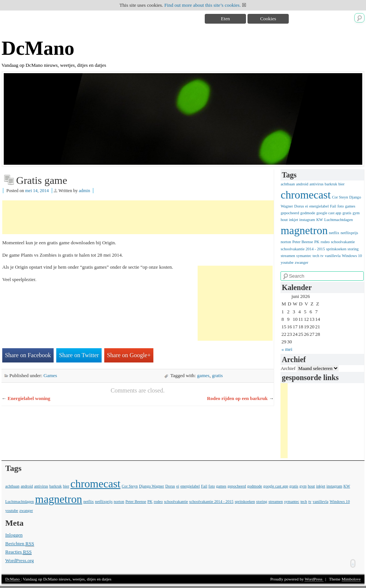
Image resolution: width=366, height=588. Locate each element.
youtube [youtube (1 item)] (287, 262)
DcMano (38, 48)
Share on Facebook (28, 355)
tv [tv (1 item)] (322, 256)
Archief (288, 368)
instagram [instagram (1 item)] (307, 220)
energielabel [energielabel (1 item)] (319, 206)
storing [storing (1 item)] (353, 249)
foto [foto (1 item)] (341, 206)
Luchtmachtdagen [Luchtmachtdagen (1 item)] (338, 220)
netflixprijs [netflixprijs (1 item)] (349, 233)
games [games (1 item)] (350, 206)
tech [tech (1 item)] (316, 256)
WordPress (314, 579)
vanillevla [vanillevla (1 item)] (333, 256)
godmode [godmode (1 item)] (308, 213)
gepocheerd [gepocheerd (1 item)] (290, 213)
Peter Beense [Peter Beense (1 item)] (302, 242)
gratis (217, 375)
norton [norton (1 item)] (286, 242)
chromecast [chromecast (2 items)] (306, 195)
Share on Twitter (79, 355)
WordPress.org (19, 560)
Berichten (20, 544)
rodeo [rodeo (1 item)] (325, 242)
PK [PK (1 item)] (317, 242)
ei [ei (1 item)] (307, 206)
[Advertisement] (139, 217)
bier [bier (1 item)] (341, 184)
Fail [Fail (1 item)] (333, 206)
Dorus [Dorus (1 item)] (299, 206)
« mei (287, 349)
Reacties (18, 552)
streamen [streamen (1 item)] (288, 256)
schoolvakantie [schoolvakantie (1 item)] (343, 242)
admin (84, 191)
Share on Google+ (129, 355)
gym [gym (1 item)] (356, 213)
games (203, 375)
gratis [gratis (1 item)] (347, 213)
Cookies (268, 19)
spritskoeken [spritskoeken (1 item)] (336, 249)
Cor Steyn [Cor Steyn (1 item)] (340, 197)
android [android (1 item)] (302, 184)
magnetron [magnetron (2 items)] (304, 230)
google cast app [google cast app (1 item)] (329, 213)
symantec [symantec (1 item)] (304, 256)
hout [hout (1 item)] (284, 220)
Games (50, 375)
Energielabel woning (29, 398)
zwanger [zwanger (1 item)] (301, 262)
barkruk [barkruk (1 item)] (331, 184)
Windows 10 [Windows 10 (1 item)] (352, 256)
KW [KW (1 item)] (319, 220)
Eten (225, 19)
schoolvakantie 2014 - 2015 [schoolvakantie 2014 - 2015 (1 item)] (303, 249)
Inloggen (14, 535)
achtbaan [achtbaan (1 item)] (288, 184)
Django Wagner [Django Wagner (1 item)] (152, 486)
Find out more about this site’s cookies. (202, 5)
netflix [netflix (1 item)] (334, 233)
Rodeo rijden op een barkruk (237, 398)
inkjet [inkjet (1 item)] (294, 220)
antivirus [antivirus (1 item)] (316, 184)
